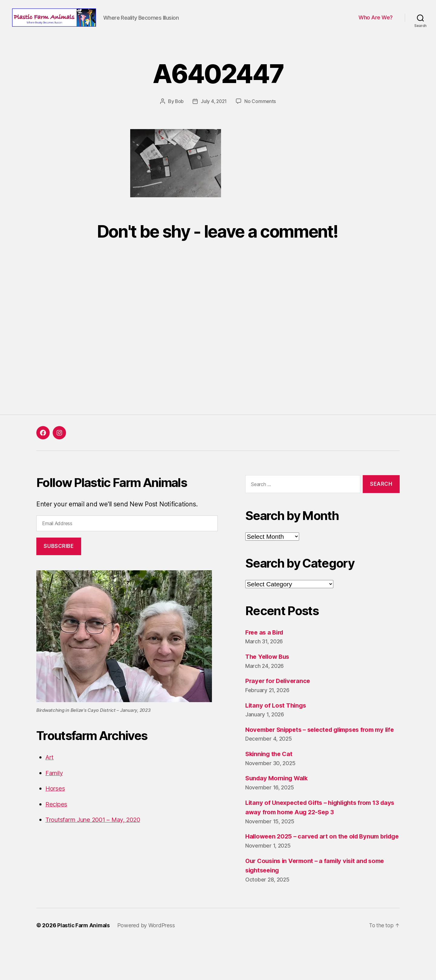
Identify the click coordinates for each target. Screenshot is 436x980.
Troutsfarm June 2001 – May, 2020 (97, 838)
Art (50, 776)
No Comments (261, 120)
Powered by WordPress (148, 963)
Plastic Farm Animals (85, 963)
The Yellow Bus (269, 675)
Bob (179, 120)
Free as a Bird (266, 650)
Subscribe (59, 565)
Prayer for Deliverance (279, 699)
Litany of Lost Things (277, 723)
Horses (56, 807)
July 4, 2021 (214, 120)
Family (55, 791)
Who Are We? (376, 27)
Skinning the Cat (270, 782)
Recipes (57, 822)
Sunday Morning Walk (278, 806)
